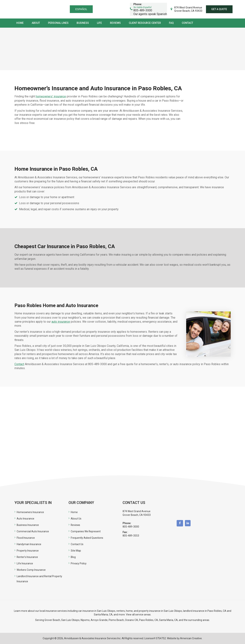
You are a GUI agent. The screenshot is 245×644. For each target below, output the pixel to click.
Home (74, 512)
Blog (73, 557)
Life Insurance (25, 563)
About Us (76, 519)
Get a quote (219, 9)
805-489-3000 (131, 527)
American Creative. (191, 638)
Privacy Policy (79, 563)
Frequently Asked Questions (87, 538)
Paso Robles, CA (217, 611)
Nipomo (85, 620)
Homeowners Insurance (30, 512)
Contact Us (77, 544)
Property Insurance (28, 551)
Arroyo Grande (99, 620)
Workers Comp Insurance (31, 570)
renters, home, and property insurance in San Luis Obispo (149, 611)
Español (82, 9)
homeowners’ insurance (51, 96)
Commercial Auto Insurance (33, 531)
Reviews (76, 525)
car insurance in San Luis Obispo (97, 611)
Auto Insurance (25, 519)
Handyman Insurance (29, 544)
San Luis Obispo (70, 620)
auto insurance (61, 322)
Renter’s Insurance (27, 557)
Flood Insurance (26, 538)
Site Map (76, 551)
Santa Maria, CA (103, 615)
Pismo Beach (116, 620)
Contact (19, 364)
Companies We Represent (86, 531)
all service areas (141, 615)
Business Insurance (28, 525)
